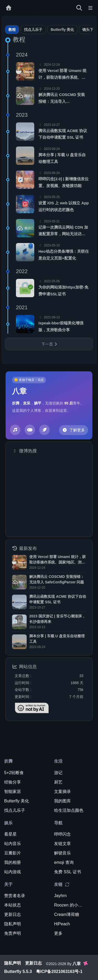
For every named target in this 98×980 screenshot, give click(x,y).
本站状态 (13, 905)
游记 (58, 773)
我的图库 (62, 801)
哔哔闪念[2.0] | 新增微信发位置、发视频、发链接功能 (64, 182)
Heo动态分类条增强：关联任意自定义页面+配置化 (64, 255)
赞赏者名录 (15, 896)
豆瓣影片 (13, 853)
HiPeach (62, 924)
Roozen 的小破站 (70, 905)
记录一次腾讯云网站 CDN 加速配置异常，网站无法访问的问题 (63, 231)
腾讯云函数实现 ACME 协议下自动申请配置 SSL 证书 (63, 134)
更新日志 (13, 914)
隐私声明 (13, 924)
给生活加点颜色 (69, 810)
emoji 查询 (64, 862)
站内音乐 (13, 844)
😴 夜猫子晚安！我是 (29, 380)
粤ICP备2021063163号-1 (59, 972)
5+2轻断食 (14, 773)
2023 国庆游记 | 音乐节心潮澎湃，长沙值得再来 (57, 619)
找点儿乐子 (33, 30)
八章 (19, 391)
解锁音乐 (62, 853)
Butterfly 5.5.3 (18, 972)
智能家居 (13, 792)
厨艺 (58, 782)
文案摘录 (62, 792)
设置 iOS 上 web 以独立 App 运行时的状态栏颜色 (64, 206)
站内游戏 (13, 872)
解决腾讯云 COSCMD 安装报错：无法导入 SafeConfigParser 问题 (62, 99)
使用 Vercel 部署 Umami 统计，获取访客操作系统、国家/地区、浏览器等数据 (62, 75)
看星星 (10, 834)
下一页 (49, 344)
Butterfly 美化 (62, 30)
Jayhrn (60, 896)
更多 (58, 933)
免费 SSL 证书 (68, 872)
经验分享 (13, 782)
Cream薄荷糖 (67, 914)
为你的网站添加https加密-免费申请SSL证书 (63, 291)
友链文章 (62, 844)
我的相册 (13, 862)
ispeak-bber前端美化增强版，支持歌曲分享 (61, 326)
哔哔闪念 (62, 834)
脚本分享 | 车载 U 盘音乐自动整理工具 (62, 158)
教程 (12, 30)
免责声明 (13, 933)
